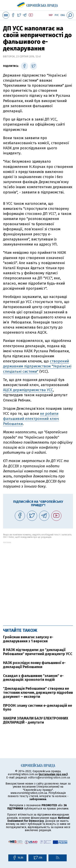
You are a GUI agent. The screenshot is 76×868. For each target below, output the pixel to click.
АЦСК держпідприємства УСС (28, 390)
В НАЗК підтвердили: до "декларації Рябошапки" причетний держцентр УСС (38, 652)
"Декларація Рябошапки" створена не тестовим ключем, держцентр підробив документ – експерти (38, 693)
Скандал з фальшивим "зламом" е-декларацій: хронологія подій (33, 678)
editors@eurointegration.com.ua (49, 778)
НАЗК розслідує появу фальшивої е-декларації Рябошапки (34, 665)
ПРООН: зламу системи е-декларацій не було (37, 708)
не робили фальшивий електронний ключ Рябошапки (31, 419)
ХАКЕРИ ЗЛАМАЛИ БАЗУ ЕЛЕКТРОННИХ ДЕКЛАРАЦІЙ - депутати (36, 720)
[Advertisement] (38, 581)
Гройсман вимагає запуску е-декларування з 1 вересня (28, 639)
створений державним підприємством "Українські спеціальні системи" (37, 366)
